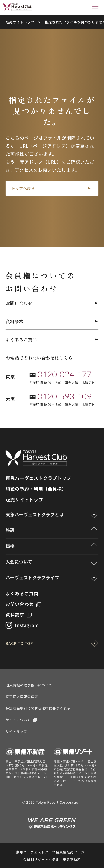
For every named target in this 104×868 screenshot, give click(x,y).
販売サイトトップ (20, 22)
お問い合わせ (52, 303)
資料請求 (52, 321)
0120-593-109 (65, 396)
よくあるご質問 (52, 339)
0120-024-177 (65, 374)
